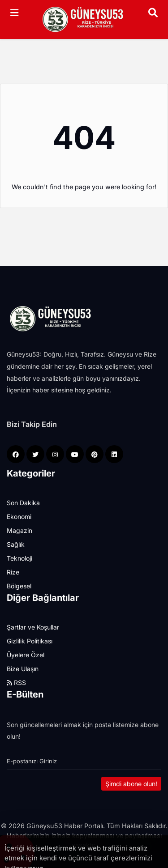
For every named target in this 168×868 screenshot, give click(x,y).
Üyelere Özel (26, 655)
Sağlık (16, 544)
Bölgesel (19, 586)
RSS (16, 683)
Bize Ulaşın (23, 669)
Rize (13, 572)
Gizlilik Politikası (30, 641)
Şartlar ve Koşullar (33, 627)
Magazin (19, 530)
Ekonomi (19, 517)
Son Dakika (23, 503)
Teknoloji (19, 558)
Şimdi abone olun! (131, 784)
